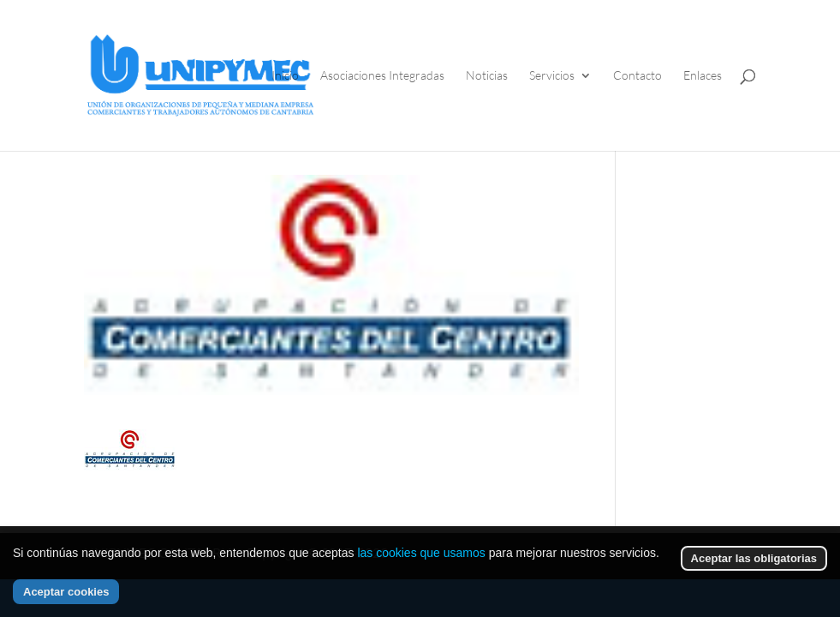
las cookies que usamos (421, 553)
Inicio (285, 76)
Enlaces (703, 76)
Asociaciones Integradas (382, 76)
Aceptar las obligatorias (754, 558)
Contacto (637, 76)
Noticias (487, 76)
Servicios (552, 76)
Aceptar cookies (66, 592)
